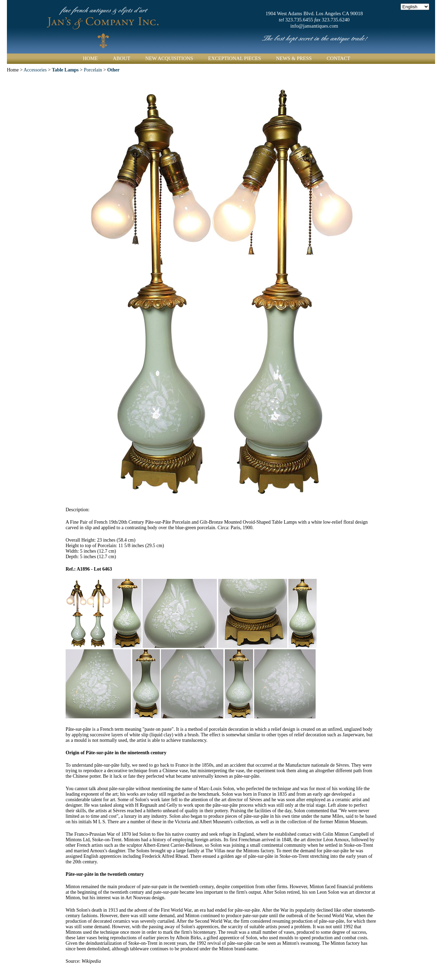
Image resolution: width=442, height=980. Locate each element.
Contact (338, 58)
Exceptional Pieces (235, 58)
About (122, 58)
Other (114, 70)
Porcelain (93, 70)
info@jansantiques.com (314, 26)
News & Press (294, 58)
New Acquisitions (169, 58)
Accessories (35, 70)
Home (90, 58)
